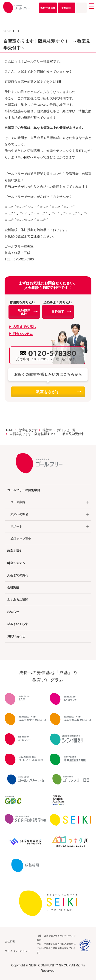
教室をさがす (59, 392)
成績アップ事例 (21, 539)
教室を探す (15, 551)
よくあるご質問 (18, 600)
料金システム (16, 563)
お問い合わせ (16, 636)
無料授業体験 (48, 8)
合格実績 (13, 587)
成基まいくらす (18, 624)
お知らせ (13, 612)
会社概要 (10, 941)
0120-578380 (52, 354)
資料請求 (66, 8)
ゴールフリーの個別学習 (24, 490)
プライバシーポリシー (17, 951)
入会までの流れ (18, 575)
